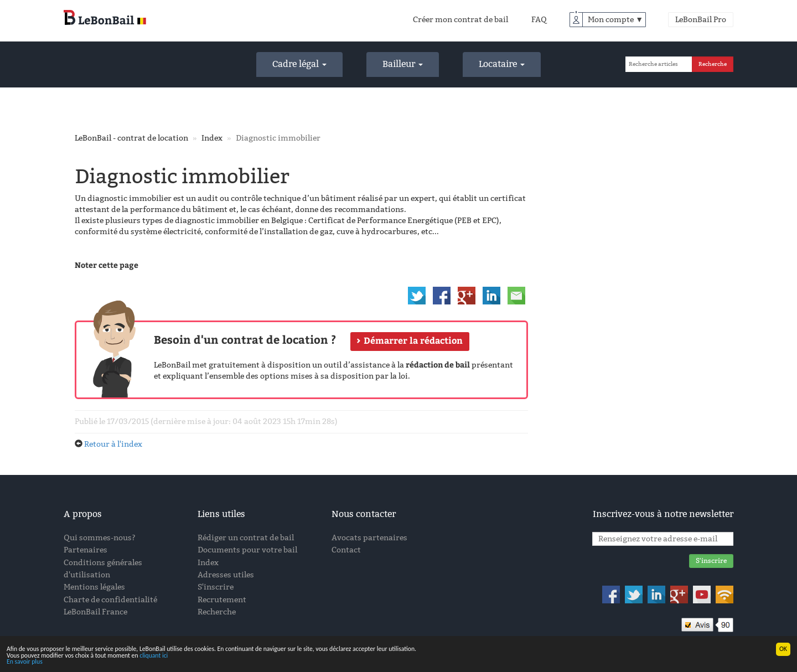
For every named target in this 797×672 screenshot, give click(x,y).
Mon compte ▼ (615, 20)
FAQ (539, 20)
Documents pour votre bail (247, 550)
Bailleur (403, 64)
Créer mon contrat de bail (460, 20)
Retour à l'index (113, 444)
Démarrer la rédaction (413, 341)
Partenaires (86, 550)
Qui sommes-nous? (100, 538)
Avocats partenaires (369, 538)
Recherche (217, 612)
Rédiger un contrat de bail (246, 538)
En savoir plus (25, 662)
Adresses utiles (226, 575)
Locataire (502, 64)
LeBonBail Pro (701, 20)
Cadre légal (299, 64)
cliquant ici (156, 655)
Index (212, 138)
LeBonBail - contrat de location (131, 138)
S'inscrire (216, 587)
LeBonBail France (95, 612)
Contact (346, 550)
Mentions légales (94, 587)
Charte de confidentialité (110, 600)
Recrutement (222, 600)
